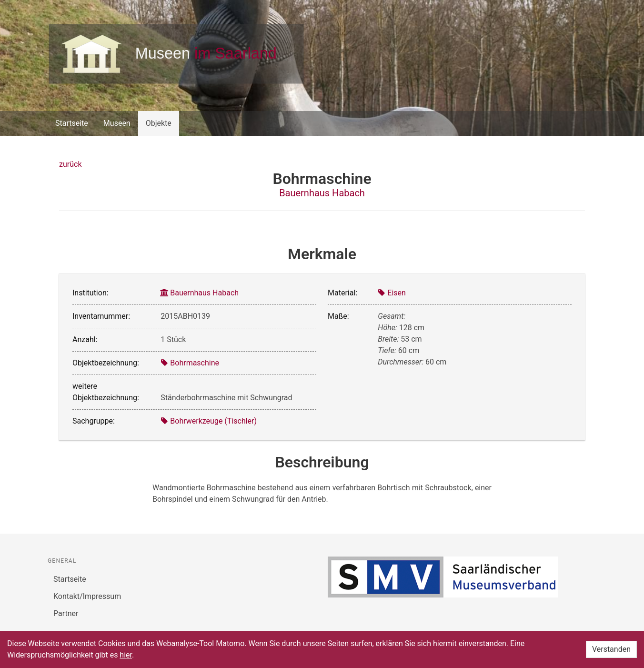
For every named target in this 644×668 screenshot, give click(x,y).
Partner (66, 613)
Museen (117, 123)
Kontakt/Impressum (87, 596)
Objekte (159, 123)
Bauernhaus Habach (322, 193)
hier (126, 655)
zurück (70, 164)
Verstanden (611, 649)
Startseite (72, 123)
